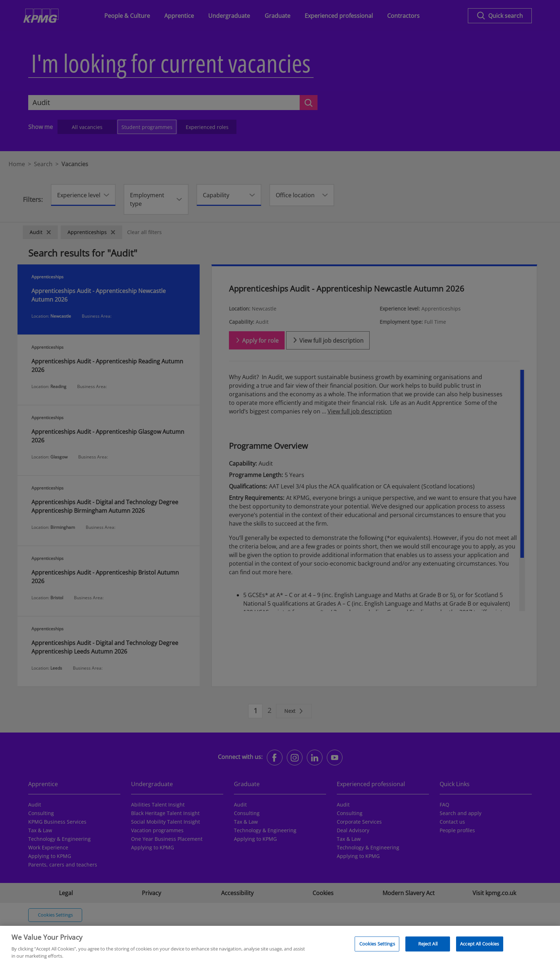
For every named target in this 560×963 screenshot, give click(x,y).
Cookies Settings (377, 948)
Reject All (428, 948)
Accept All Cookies (479, 948)
